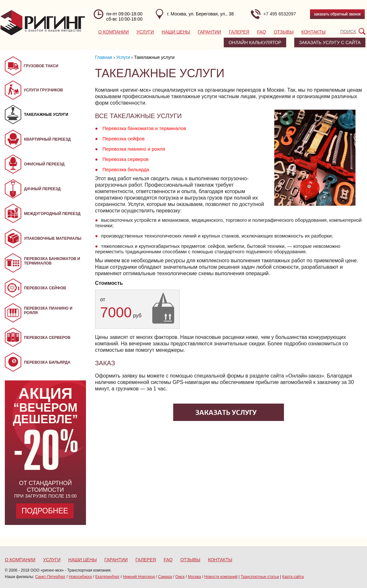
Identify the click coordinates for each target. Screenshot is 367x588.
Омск (180, 577)
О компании (113, 32)
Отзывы (284, 32)
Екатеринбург (108, 577)
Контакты (314, 32)
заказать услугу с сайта (330, 42)
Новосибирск (80, 577)
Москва (194, 577)
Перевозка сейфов (123, 139)
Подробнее (45, 511)
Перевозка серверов (125, 159)
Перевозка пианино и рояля (134, 149)
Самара (165, 577)
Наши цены (176, 32)
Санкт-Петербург (50, 577)
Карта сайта (293, 577)
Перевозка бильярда (126, 169)
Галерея (239, 32)
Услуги (145, 32)
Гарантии (209, 32)
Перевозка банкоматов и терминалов (144, 128)
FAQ (261, 32)
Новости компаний (221, 577)
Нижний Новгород (139, 577)
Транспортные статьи (260, 577)
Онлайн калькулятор (255, 42)
